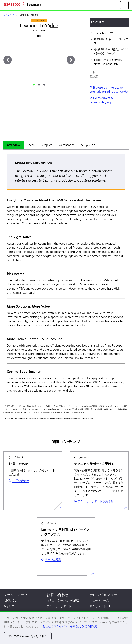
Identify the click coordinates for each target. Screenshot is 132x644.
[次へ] (71, 60)
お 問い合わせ (57, 595)
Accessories (67, 145)
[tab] (34, 85)
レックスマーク (15, 595)
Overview (13, 145)
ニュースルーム (99, 600)
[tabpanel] (66, 275)
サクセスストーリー (102, 606)
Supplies (47, 145)
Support (88, 145)
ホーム (45, 5)
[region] (66, 628)
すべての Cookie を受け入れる (28, 636)
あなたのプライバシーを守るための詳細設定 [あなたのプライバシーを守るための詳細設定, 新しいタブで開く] (70, 626)
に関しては (10, 600)
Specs (31, 145)
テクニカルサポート (59, 606)
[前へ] (8, 60)
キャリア (9, 606)
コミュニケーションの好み (63, 600)
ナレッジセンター (103, 595)
